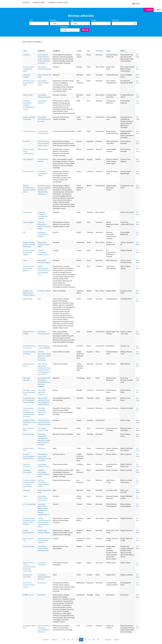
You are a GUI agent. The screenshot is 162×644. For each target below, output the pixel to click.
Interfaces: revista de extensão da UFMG (29, 83)
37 (73, 640)
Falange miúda (28, 95)
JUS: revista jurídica (29, 504)
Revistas (26, 3)
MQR (39, 299)
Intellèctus (26, 55)
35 (64, 640)
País (72, 20)
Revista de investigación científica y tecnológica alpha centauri (29, 105)
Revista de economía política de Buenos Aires (29, 456)
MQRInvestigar (28, 299)
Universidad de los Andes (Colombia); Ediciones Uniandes (44, 422)
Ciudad (94, 20)
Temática (53, 20)
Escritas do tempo (29, 546)
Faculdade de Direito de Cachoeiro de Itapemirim (44, 541)
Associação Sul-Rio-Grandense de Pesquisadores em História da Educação (44, 382)
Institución (115, 20)
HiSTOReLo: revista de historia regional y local (29, 392)
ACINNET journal (28, 595)
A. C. (47, 145)
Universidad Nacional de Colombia (42, 392)
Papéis (25, 496)
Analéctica (26, 141)
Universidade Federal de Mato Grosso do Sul (43, 498)
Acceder (136, 4)
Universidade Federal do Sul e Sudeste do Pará (43, 549)
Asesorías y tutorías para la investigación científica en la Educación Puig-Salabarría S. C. (44, 190)
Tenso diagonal (28, 159)
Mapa (159, 10)
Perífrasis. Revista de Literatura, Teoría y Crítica (29, 422)
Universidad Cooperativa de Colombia (43, 234)
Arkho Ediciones (43, 149)
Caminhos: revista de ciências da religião (29, 252)
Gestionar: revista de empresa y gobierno (29, 268)
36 (68, 640)
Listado (150, 10)
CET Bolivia (41, 448)
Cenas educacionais (29, 131)
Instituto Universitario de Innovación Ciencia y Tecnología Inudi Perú (44, 270)
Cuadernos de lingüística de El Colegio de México (29, 293)
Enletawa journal (28, 434)
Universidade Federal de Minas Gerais (43, 83)
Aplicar (85, 30)
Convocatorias (39, 3)
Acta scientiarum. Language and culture (29, 69)
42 (94, 640)
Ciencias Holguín (28, 222)
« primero (46, 640)
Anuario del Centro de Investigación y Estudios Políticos (29, 400)
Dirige (108, 51)
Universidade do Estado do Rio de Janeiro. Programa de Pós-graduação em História (44, 59)
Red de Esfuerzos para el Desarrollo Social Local (43, 143)
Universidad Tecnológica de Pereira (43, 174)
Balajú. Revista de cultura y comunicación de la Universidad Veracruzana (29, 567)
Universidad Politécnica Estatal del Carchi (44, 577)
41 (90, 640)
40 (85, 640)
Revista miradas (28, 171)
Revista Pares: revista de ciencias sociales (29, 585)
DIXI (24, 232)
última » (117, 640)
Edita (123, 51)
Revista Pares (42, 583)
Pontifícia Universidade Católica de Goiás (43, 252)
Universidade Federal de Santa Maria (43, 244)
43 (98, 640)
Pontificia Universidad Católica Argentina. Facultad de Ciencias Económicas (44, 356)
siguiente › (108, 640)
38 (77, 640)
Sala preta (26, 490)
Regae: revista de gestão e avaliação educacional (29, 244)
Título (31, 20)
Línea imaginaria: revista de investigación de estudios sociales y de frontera (29, 412)
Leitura (25, 260)
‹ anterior (54, 640)
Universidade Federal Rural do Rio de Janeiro (44, 119)
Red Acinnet (42, 595)
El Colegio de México (44, 291)
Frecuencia (64, 27)
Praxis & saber (28, 212)
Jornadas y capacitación (58, 3)
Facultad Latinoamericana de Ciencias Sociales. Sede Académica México (44, 523)
